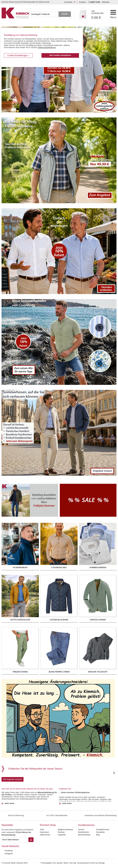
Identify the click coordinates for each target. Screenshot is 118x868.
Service (81, 851)
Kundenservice (86, 847)
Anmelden (68, 2)
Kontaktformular (103, 851)
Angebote (62, 857)
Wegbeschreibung (65, 851)
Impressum (44, 854)
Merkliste (106, 2)
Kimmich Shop (48, 847)
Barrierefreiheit (84, 857)
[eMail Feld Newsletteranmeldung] (15, 862)
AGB (42, 851)
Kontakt (82, 2)
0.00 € (99, 15)
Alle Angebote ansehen (13, 801)
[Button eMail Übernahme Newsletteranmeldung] (31, 862)
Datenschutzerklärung (47, 47)
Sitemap (61, 854)
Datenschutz (45, 857)
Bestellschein (84, 854)
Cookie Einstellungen (18, 55)
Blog (98, 857)
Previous (3, 784)
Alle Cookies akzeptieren (60, 55)
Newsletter (7, 847)
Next (114, 784)
